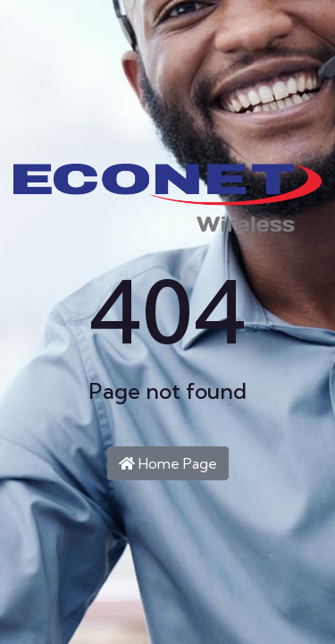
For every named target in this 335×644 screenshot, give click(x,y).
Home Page (168, 463)
